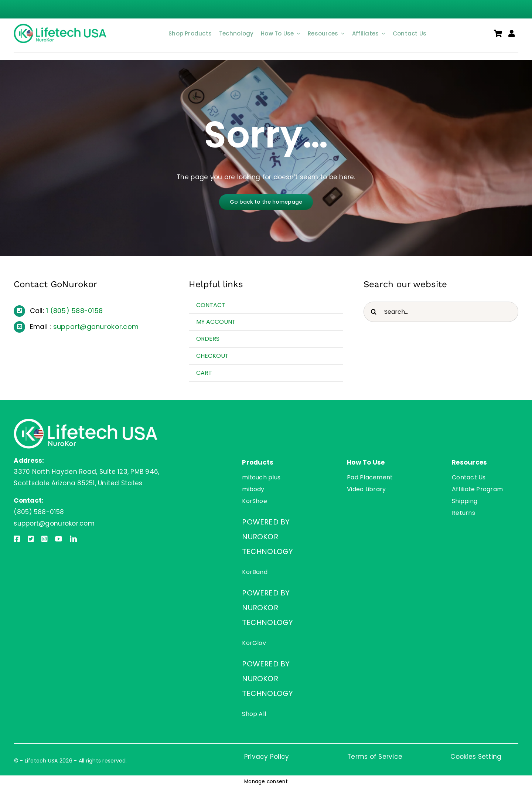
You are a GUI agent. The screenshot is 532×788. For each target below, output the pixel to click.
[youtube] (59, 539)
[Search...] (441, 312)
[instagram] (45, 539)
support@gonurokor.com (96, 327)
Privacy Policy (267, 757)
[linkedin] (73, 539)
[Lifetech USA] (61, 27)
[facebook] (17, 539)
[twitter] (31, 539)
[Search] (374, 312)
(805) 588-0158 (77, 311)
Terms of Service (375, 757)
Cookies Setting (476, 757)
